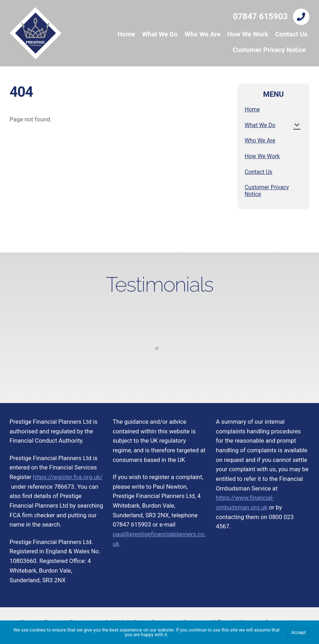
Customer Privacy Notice (270, 50)
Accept (298, 632)
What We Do (160, 34)
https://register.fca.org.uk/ (68, 477)
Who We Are (203, 34)
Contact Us (291, 34)
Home (126, 34)
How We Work (248, 34)
